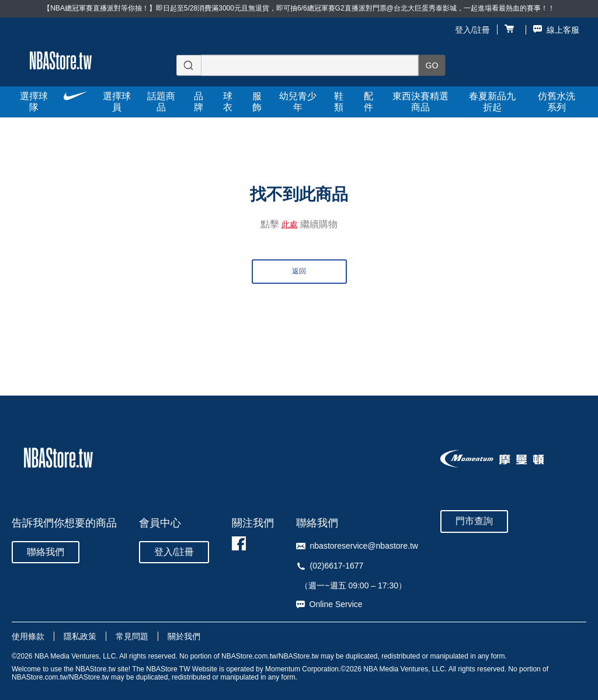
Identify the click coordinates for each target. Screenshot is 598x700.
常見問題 (132, 636)
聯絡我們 (46, 552)
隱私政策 (80, 636)
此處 (290, 224)
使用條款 (28, 636)
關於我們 (184, 636)
